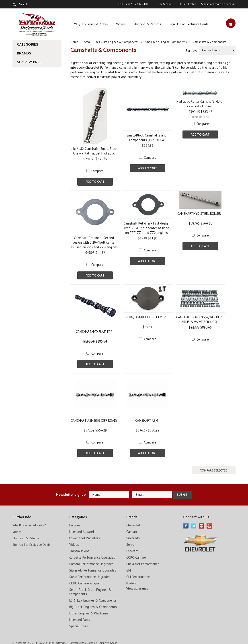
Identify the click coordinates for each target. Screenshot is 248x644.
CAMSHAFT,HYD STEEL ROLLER (199, 213)
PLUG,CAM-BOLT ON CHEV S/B (147, 316)
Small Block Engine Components (165, 42)
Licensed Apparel (82, 529)
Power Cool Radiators (85, 536)
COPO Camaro (136, 555)
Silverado (133, 536)
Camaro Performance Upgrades (91, 561)
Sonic (130, 542)
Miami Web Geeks (107, 640)
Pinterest (202, 523)
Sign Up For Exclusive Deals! (189, 24)
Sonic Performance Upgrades (90, 574)
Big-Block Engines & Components (93, 604)
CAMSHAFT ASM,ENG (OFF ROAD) (94, 419)
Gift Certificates (187, 4)
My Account (166, 4)
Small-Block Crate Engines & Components (111, 42)
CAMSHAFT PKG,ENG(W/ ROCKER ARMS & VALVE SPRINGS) (199, 319)
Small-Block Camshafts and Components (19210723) (147, 138)
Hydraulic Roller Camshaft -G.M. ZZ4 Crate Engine (199, 104)
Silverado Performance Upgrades (93, 568)
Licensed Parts (80, 617)
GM (129, 568)
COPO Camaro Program (85, 581)
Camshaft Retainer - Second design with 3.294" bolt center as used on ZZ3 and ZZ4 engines (94, 242)
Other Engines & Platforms (89, 611)
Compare (97, 171)
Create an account (224, 4)
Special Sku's (79, 624)
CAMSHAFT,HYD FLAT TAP (94, 331)
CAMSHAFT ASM (147, 419)
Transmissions (79, 549)
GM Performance (138, 574)
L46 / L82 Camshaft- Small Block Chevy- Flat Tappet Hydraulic (94, 151)
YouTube (209, 523)
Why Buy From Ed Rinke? (91, 24)
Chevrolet (133, 523)
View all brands (137, 586)
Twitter (194, 523)
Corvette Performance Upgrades (92, 555)
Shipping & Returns (147, 24)
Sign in (205, 4)
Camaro (132, 529)
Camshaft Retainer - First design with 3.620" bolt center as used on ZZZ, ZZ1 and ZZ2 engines (147, 228)
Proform (132, 581)
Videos (121, 24)
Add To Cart (95, 182)
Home (74, 42)
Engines (75, 523)
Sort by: (191, 51)
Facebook (186, 523)
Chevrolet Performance (143, 561)
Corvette (132, 549)
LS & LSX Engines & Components (93, 598)
